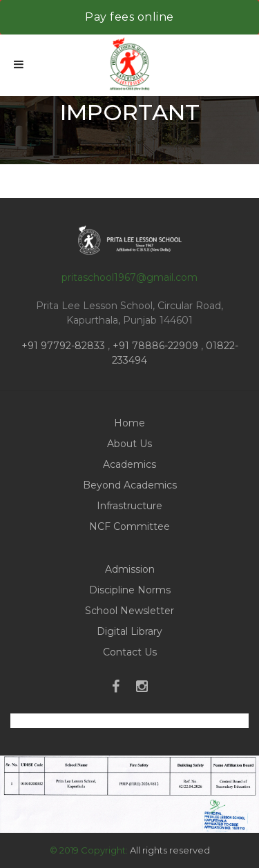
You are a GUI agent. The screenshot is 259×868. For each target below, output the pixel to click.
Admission (130, 569)
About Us (129, 444)
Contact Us (130, 652)
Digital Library (129, 631)
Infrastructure (129, 506)
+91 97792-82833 (65, 346)
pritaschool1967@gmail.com (129, 277)
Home (129, 423)
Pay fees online (129, 17)
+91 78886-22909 (155, 346)
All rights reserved (170, 850)
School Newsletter (129, 611)
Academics (129, 464)
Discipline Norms (130, 590)
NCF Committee (129, 526)
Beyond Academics (130, 485)
